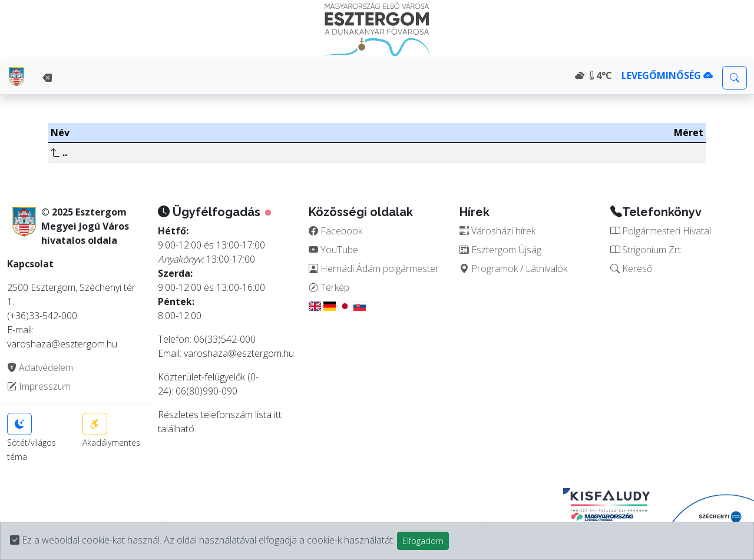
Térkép (329, 287)
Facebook (335, 231)
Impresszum (39, 386)
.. (59, 153)
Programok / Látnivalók (513, 269)
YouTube (333, 250)
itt (278, 415)
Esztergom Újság (500, 250)
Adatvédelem (40, 367)
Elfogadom (423, 541)
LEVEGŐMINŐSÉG (667, 75)
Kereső (631, 269)
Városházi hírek (497, 231)
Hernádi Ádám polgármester (374, 269)
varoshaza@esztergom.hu (239, 353)
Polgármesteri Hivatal (661, 231)
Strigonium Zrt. (646, 250)
